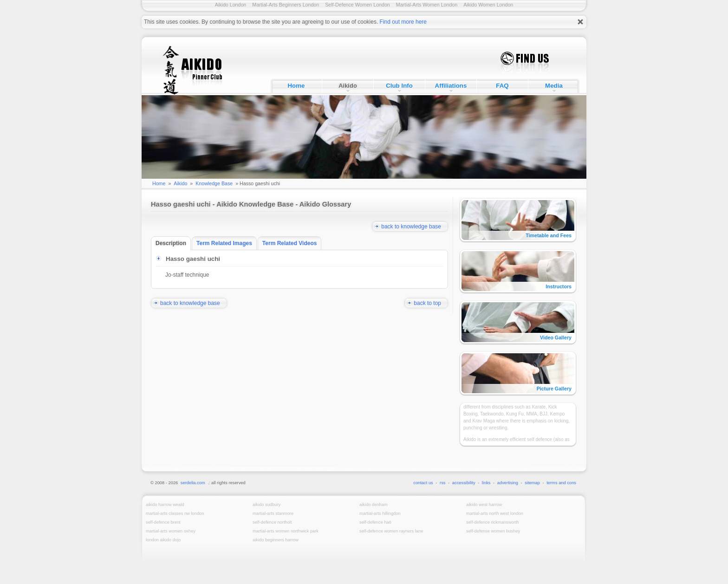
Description (173, 243)
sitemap (532, 483)
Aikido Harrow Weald (165, 505)
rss (442, 483)
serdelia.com (193, 483)
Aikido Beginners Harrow (276, 540)
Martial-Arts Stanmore (273, 513)
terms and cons (561, 483)
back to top (431, 303)
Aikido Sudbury (266, 505)
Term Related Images (227, 243)
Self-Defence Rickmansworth (493, 522)
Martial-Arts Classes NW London (175, 513)
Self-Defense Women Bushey (493, 531)
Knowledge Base (214, 183)
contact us (423, 483)
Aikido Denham (374, 505)
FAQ (502, 86)
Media (554, 86)
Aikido (348, 86)
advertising (508, 483)
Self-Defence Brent (163, 522)
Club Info (399, 86)
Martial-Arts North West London (495, 513)
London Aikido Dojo (163, 540)
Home (296, 86)
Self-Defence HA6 (375, 522)
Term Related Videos (292, 243)
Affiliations (451, 86)
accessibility (464, 483)
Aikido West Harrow (484, 505)
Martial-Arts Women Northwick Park (286, 531)
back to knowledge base (415, 227)
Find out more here (403, 22)
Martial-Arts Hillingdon (380, 513)
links (486, 483)
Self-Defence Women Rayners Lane (391, 531)
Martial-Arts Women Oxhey (171, 531)
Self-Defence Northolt (272, 522)
